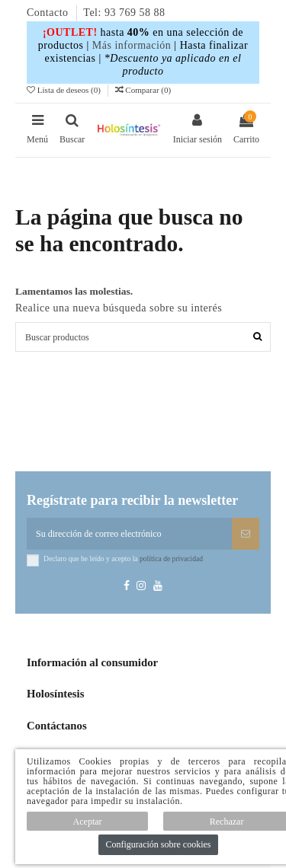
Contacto (49, 13)
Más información (132, 45)
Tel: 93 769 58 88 (124, 13)
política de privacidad (171, 558)
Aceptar (88, 822)
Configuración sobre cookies (159, 844)
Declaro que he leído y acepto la (123, 558)
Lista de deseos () (65, 90)
